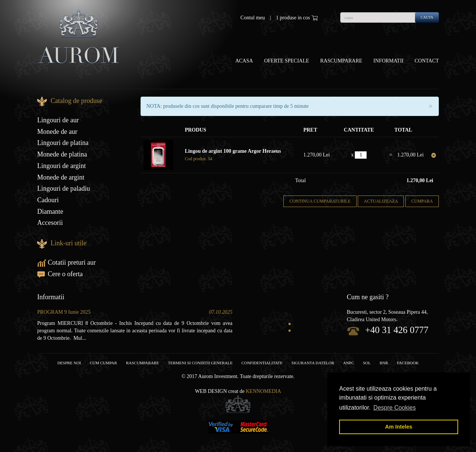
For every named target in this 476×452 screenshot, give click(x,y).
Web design (211, 391)
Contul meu (253, 18)
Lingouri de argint (62, 166)
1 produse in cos (297, 18)
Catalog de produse (76, 101)
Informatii (388, 61)
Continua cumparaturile (320, 201)
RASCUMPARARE (143, 363)
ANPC (349, 363)
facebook (408, 363)
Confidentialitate (262, 363)
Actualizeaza (381, 201)
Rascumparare (341, 61)
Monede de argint (61, 177)
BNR (384, 363)
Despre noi (69, 363)
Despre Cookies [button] (395, 408)
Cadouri (48, 200)
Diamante (50, 212)
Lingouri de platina (63, 143)
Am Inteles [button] (399, 427)
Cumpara (422, 201)
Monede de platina (62, 154)
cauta (427, 17)
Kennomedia (263, 391)
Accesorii (50, 223)
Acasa (244, 61)
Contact (427, 61)
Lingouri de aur (58, 120)
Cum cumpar (103, 363)
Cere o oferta (60, 274)
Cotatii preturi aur (66, 262)
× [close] (431, 106)
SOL (367, 363)
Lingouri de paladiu (64, 188)
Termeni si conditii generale (200, 363)
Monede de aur (57, 132)
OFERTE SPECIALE (287, 61)
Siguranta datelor (313, 363)
